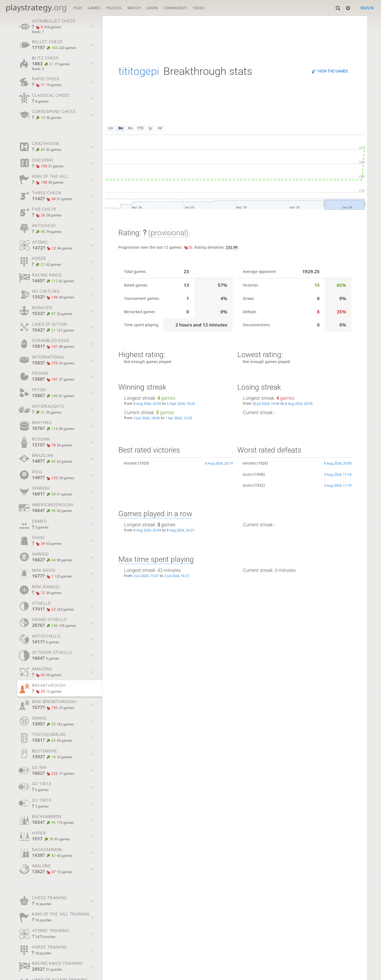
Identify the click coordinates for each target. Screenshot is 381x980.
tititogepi (139, 71)
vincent (130, 463)
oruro (248, 474)
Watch (134, 8)
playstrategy (36, 7)
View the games (333, 71)
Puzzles (114, 8)
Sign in (367, 8)
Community (175, 8)
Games (94, 8)
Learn (152, 8)
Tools (199, 8)
